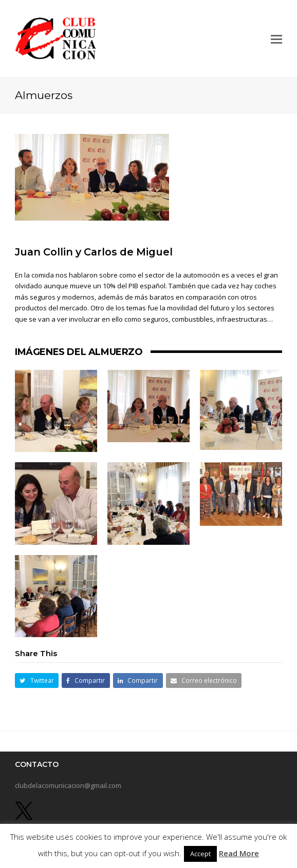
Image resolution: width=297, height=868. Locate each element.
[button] (276, 38)
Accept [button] (200, 854)
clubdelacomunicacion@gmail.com (68, 785)
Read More (239, 853)
